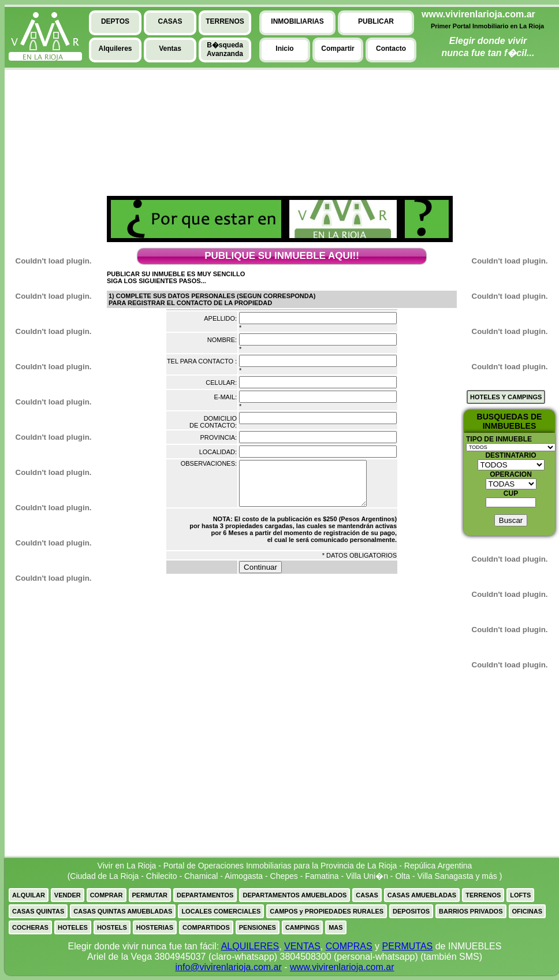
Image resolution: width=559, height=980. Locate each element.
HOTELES (73, 927)
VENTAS (302, 946)
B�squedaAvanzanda (225, 49)
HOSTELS (112, 927)
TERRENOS (483, 895)
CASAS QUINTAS (38, 911)
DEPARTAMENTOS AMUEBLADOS (295, 895)
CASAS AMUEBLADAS (422, 895)
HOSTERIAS (155, 927)
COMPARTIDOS (206, 927)
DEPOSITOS (411, 911)
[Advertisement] (48, 157)
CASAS (367, 895)
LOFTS (520, 895)
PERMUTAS (408, 946)
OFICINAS (528, 911)
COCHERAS (30, 927)
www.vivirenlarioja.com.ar (342, 967)
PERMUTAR (150, 895)
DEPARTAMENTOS (205, 895)
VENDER (68, 895)
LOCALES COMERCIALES (221, 911)
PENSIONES (258, 927)
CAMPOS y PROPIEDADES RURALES (327, 911)
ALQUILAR (29, 895)
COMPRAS (349, 946)
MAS (336, 927)
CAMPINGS (302, 927)
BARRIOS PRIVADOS (471, 911)
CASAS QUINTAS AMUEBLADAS (123, 911)
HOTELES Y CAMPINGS (506, 397)
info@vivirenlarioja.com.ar (228, 967)
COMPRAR (107, 895)
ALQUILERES (250, 946)
